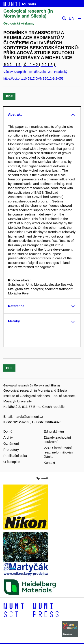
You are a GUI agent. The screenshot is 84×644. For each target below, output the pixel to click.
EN (72, 18)
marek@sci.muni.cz (28, 416)
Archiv (8, 437)
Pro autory (11, 450)
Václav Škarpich (15, 72)
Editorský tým (54, 431)
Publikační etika (15, 456)
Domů (8, 431)
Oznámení (11, 443)
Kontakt (49, 463)
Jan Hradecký (58, 72)
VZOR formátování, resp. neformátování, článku (59, 452)
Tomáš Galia (37, 72)
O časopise (12, 462)
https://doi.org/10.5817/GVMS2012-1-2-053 (33, 79)
